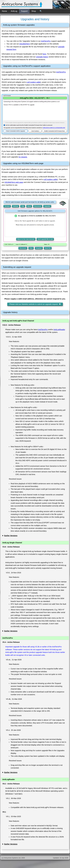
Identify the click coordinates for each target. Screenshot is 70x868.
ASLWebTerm (25, 44)
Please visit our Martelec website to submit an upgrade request (35, 304)
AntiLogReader (59, 330)
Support (24, 11)
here (44, 54)
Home (4, 11)
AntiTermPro (46, 41)
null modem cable (34, 82)
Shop (34, 11)
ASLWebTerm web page (14, 182)
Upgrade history (42, 57)
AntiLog (14, 11)
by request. (23, 157)
